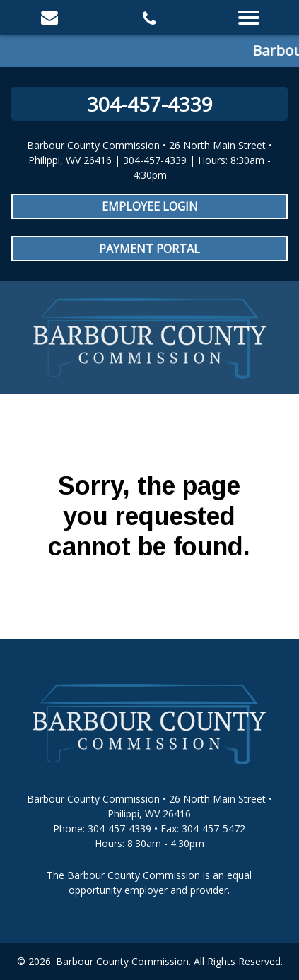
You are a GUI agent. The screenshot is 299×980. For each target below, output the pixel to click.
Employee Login (150, 206)
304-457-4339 (150, 104)
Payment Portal (149, 249)
